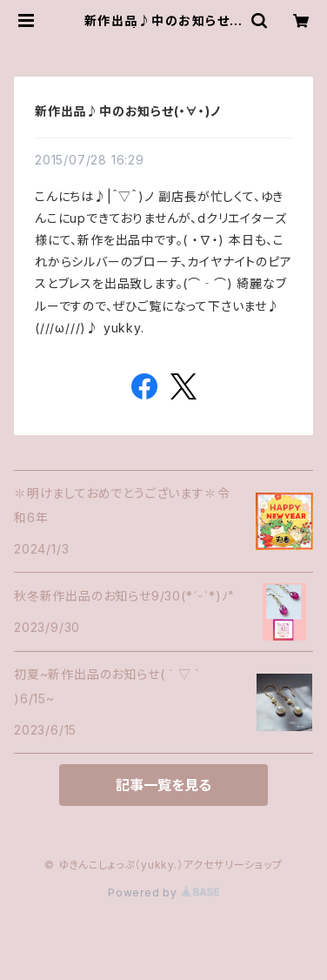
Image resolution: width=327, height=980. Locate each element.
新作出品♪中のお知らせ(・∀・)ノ (128, 111)
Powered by (163, 893)
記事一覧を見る (163, 785)
